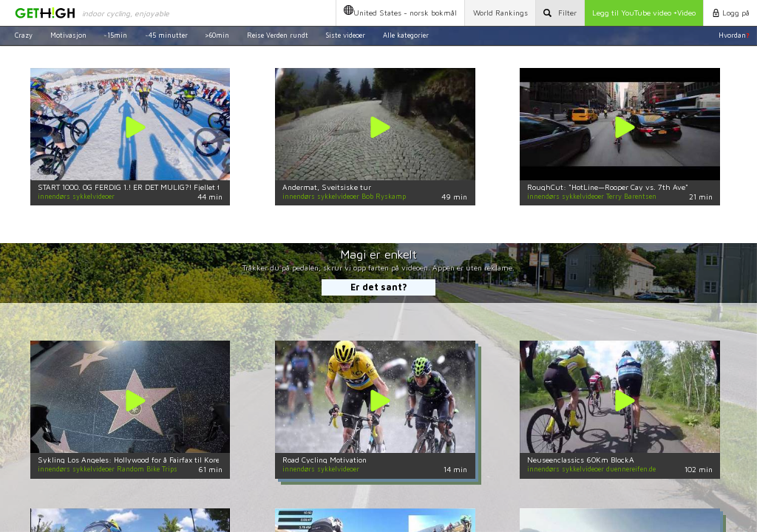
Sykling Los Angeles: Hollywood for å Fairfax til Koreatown (139, 460)
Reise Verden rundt (278, 35)
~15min (115, 35)
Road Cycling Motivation (325, 460)
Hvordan (734, 35)
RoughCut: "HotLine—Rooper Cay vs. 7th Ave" (608, 187)
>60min (217, 35)
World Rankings (500, 13)
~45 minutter (166, 35)
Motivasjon (68, 35)
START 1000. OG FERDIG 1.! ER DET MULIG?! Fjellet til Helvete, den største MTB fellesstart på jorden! (212, 187)
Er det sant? (379, 287)
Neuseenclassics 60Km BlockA (581, 460)
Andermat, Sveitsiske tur (327, 187)
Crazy (24, 35)
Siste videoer (345, 35)
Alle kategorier (406, 35)
